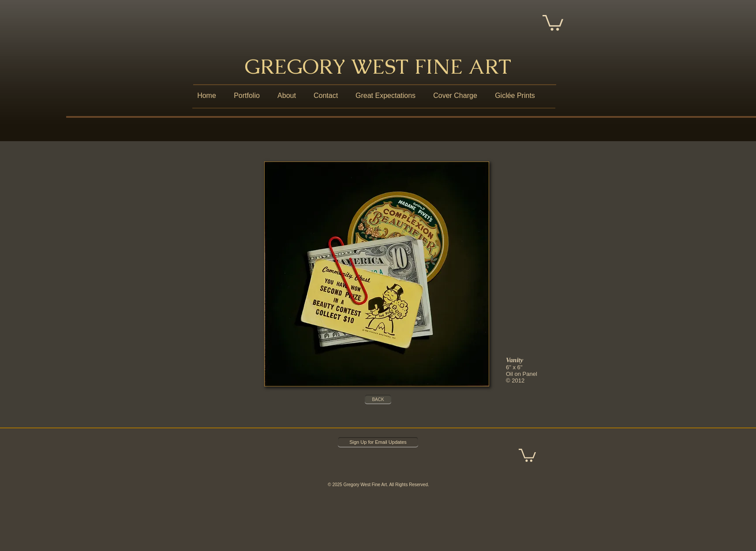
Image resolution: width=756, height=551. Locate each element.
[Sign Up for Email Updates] (378, 442)
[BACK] (378, 399)
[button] (553, 22)
